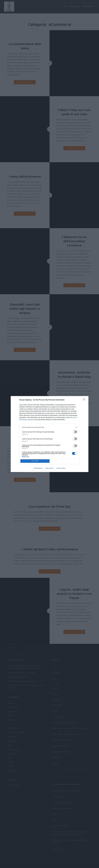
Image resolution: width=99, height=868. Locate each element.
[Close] (84, 400)
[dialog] (50, 434)
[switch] (75, 432)
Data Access (49, 468)
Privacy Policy (61, 468)
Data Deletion (38, 468)
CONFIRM (35, 461)
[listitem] (50, 427)
